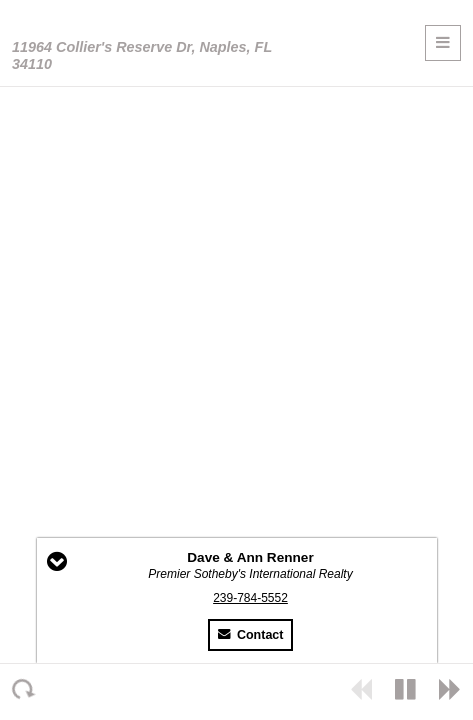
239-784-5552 (250, 598)
